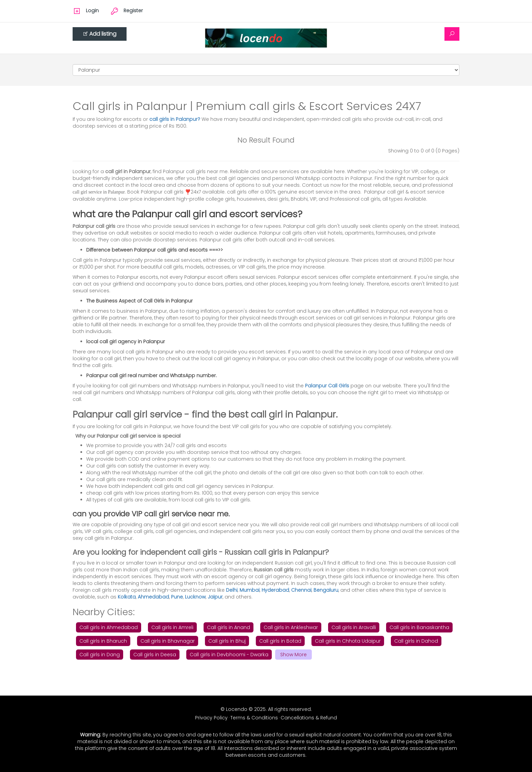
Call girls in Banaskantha (419, 627)
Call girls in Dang (100, 655)
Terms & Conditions (254, 718)
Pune (177, 597)
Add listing (100, 34)
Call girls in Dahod (416, 641)
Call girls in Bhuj (227, 641)
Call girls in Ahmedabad (109, 627)
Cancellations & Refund (309, 718)
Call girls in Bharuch (103, 641)
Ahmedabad (153, 597)
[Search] (452, 34)
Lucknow (195, 597)
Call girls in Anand (229, 627)
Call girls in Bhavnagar (168, 641)
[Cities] (266, 70)
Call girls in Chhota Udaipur (348, 641)
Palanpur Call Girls (327, 386)
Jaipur (215, 597)
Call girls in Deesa (155, 655)
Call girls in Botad (280, 641)
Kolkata (127, 597)
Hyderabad (275, 590)
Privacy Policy (211, 718)
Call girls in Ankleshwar (291, 627)
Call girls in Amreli (172, 627)
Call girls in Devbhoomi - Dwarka (229, 655)
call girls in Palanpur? (175, 119)
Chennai (301, 590)
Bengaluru (326, 590)
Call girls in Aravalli (354, 627)
